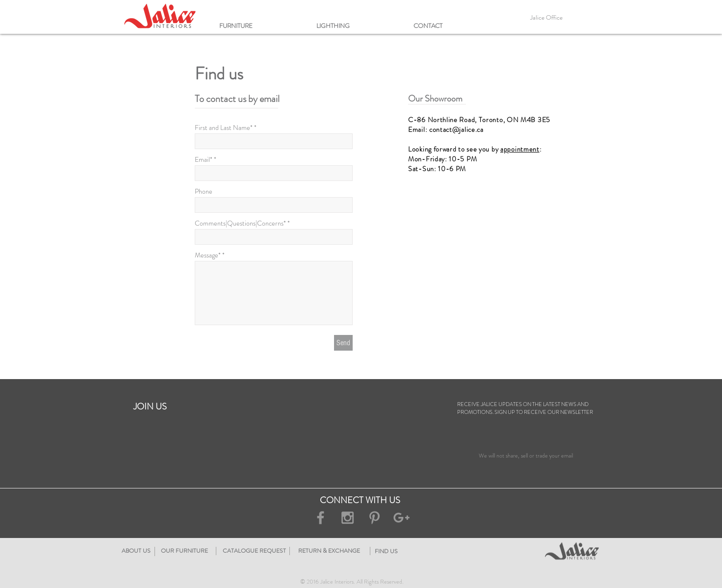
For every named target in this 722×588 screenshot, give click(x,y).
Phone (204, 191)
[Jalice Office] (546, 18)
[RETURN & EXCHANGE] (388, 551)
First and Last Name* (224, 128)
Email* (204, 159)
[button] (263, 26)
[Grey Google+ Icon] (401, 518)
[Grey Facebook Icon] (321, 518)
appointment (520, 149)
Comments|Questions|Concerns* (240, 223)
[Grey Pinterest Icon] (374, 518)
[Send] (343, 343)
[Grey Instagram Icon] (348, 518)
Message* (208, 255)
